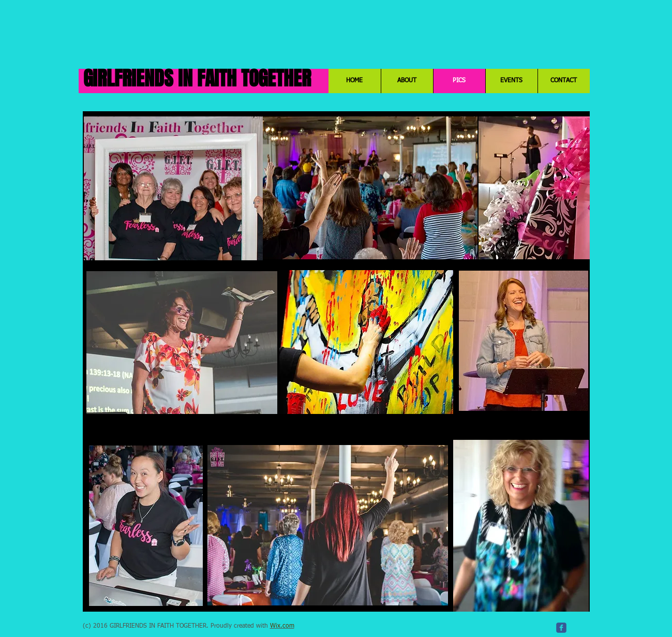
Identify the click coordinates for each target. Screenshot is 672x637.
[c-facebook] (561, 628)
